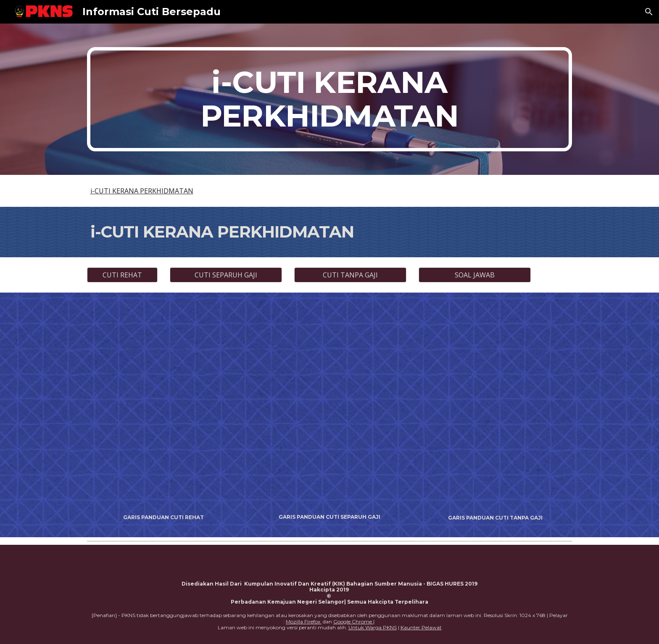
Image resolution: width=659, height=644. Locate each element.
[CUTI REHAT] (122, 275)
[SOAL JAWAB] (474, 275)
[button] (649, 12)
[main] (329, 99)
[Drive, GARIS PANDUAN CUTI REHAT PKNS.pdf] (164, 406)
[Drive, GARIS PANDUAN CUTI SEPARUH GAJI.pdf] (329, 405)
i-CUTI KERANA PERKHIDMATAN (142, 191)
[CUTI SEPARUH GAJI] (226, 275)
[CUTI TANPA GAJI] (350, 275)
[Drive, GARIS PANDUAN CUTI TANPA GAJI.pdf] (495, 406)
